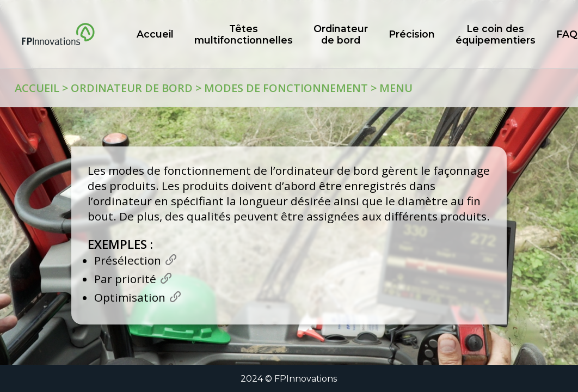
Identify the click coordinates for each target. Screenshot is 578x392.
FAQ (567, 34)
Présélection (128, 260)
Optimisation (130, 297)
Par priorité (125, 279)
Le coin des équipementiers (496, 34)
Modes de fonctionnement (286, 88)
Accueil (37, 88)
